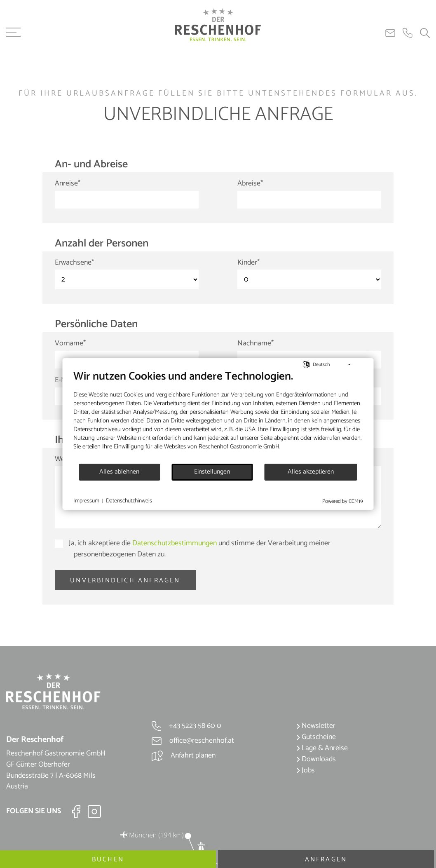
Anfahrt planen (184, 755)
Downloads (316, 759)
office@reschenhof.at (193, 741)
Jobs (306, 770)
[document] (218, 416)
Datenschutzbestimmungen (175, 543)
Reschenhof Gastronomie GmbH (239, 447)
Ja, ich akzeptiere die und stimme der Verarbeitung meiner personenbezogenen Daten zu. (199, 549)
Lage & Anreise (322, 748)
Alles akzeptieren (311, 472)
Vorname (70, 344)
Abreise (250, 184)
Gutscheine (316, 737)
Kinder (248, 263)
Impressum (86, 501)
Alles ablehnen (119, 472)
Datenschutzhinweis (129, 501)
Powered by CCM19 (343, 501)
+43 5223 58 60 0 (187, 726)
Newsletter (316, 726)
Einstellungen (212, 472)
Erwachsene (74, 263)
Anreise (68, 184)
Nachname (256, 344)
